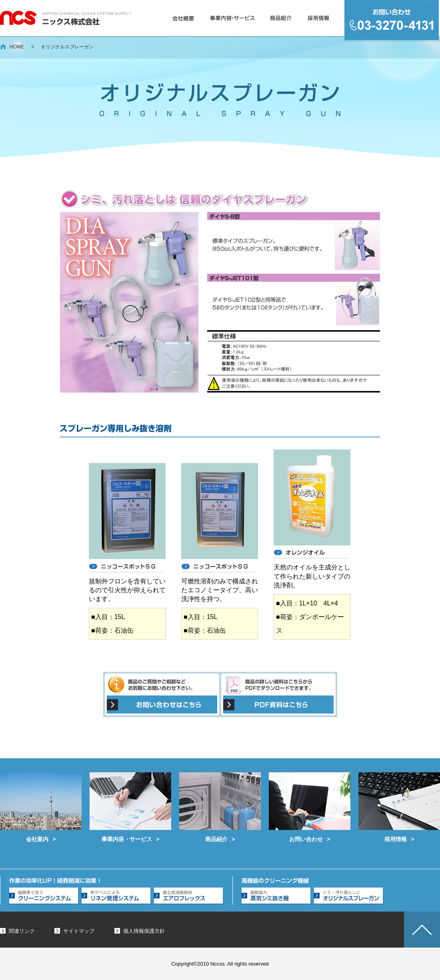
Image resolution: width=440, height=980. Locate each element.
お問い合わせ (310, 807)
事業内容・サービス (233, 18)
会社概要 (184, 18)
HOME (17, 47)
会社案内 (41, 807)
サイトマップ (79, 931)
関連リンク (22, 931)
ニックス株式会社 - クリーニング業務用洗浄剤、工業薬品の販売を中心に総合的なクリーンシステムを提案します (66, 18)
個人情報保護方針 (144, 931)
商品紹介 (282, 18)
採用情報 (319, 18)
